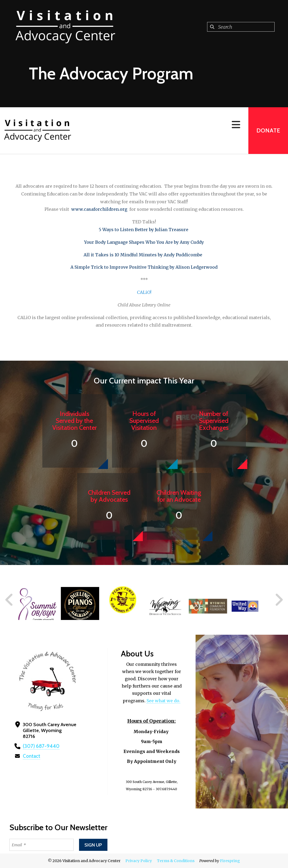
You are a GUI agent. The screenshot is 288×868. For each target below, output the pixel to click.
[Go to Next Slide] (279, 600)
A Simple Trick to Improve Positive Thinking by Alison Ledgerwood (144, 267)
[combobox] (241, 27)
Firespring (230, 861)
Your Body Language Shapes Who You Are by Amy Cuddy (144, 242)
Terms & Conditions (176, 861)
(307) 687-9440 (40, 746)
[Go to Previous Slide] (9, 600)
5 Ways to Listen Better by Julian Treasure (144, 230)
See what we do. (163, 701)
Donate (268, 130)
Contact (31, 756)
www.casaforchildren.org (99, 209)
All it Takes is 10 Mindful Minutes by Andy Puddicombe (143, 255)
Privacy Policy (139, 861)
